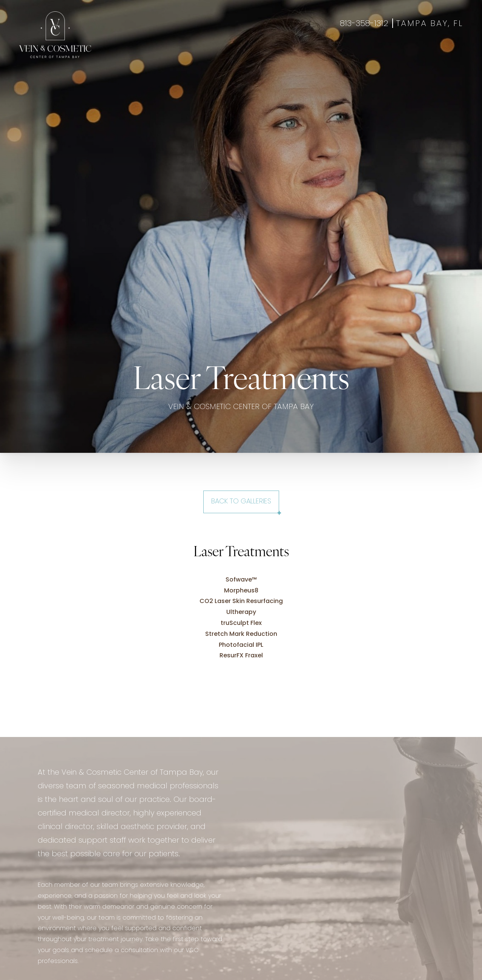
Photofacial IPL (241, 645)
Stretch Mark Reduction (241, 634)
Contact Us (347, 53)
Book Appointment (401, 53)
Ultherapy (241, 612)
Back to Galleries (241, 502)
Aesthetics (170, 53)
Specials (272, 53)
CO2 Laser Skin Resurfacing (241, 602)
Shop (445, 53)
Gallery (240, 53)
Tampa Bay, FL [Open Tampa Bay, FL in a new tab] (430, 24)
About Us (306, 53)
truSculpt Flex (241, 623)
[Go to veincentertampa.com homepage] (55, 35)
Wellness (207, 53)
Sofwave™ (241, 580)
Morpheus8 (241, 591)
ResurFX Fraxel (241, 656)
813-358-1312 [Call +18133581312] (364, 24)
